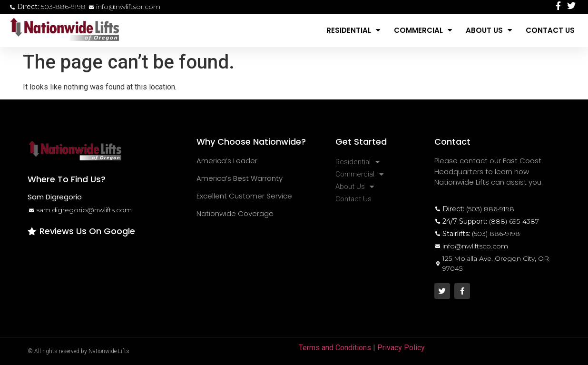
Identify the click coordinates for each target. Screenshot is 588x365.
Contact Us (550, 30)
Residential (353, 30)
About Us (489, 30)
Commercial (423, 30)
